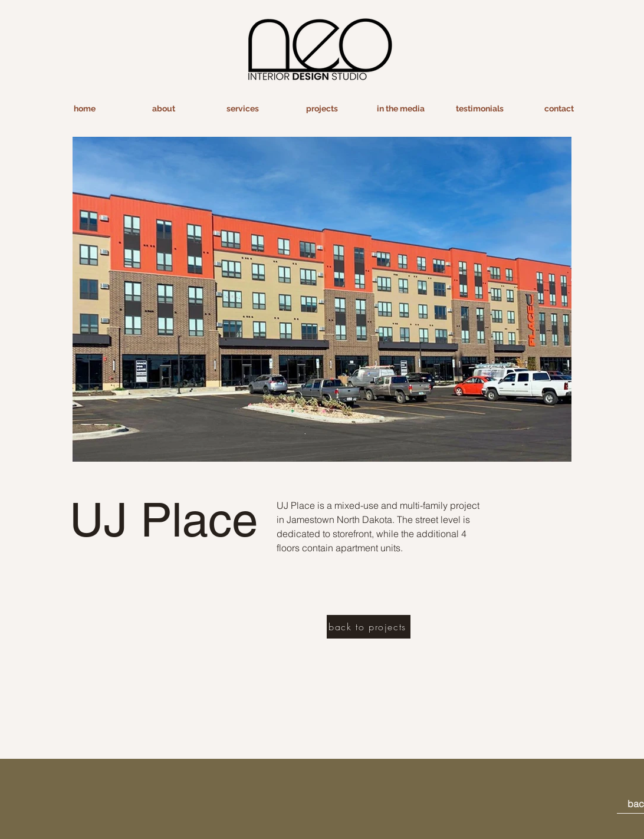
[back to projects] (369, 627)
